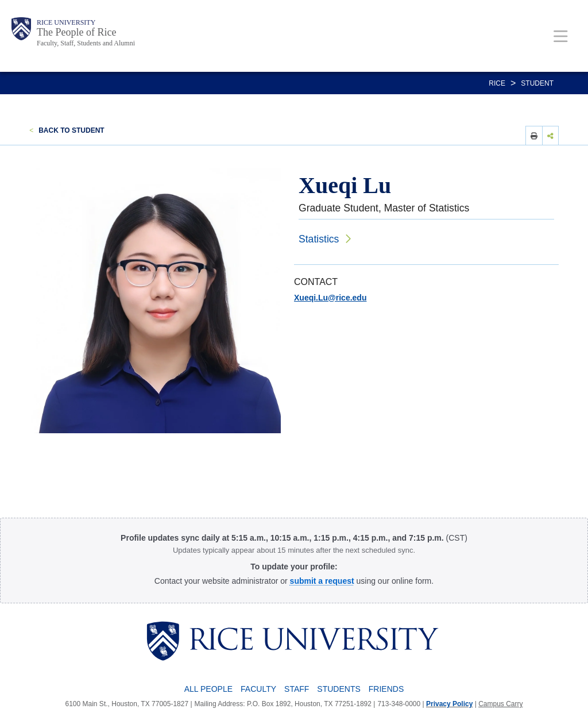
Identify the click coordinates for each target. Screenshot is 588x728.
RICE (497, 83)
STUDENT (537, 83)
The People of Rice (76, 32)
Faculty (258, 689)
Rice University (66, 22)
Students (339, 689)
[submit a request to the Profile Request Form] (322, 581)
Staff (297, 689)
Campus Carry (500, 704)
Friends (386, 689)
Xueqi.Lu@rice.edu (330, 298)
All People (208, 689)
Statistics (319, 239)
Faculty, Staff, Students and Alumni (86, 43)
